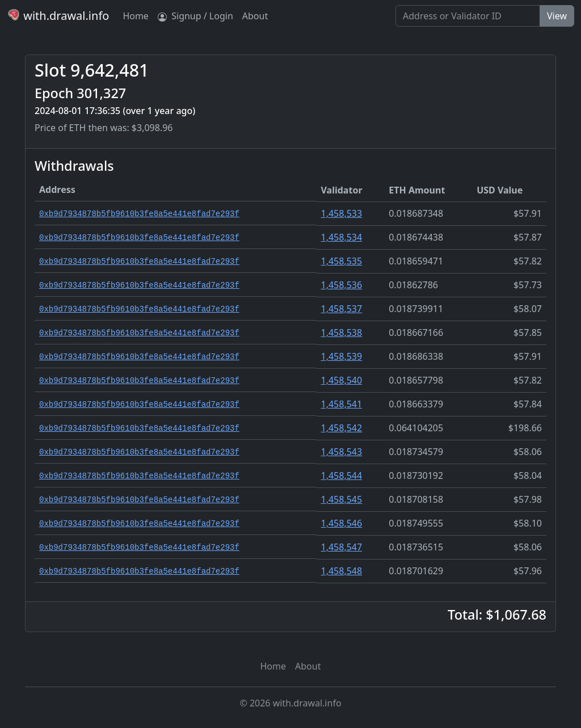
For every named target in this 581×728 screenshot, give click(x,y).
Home (136, 16)
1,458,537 (342, 309)
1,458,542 (342, 428)
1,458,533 (342, 213)
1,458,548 (342, 571)
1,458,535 (342, 261)
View (557, 16)
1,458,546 (342, 523)
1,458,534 (342, 237)
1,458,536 (342, 285)
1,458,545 (342, 499)
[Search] (468, 16)
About (255, 16)
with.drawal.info (58, 16)
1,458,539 (342, 356)
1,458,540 (342, 380)
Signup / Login (195, 16)
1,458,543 (342, 452)
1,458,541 (342, 404)
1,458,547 (342, 547)
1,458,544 (342, 475)
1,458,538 (342, 333)
